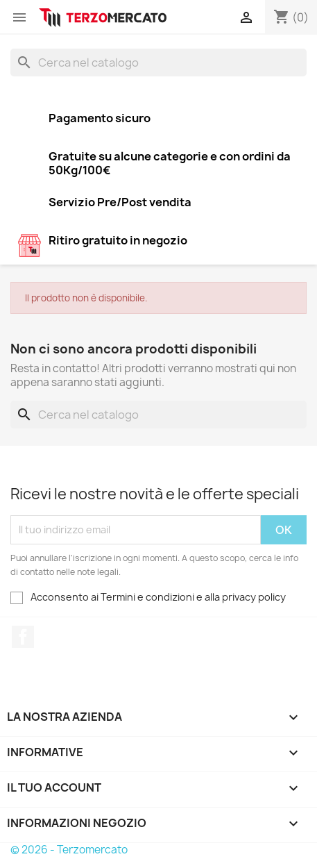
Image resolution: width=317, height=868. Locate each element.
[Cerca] (158, 62)
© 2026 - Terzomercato (69, 850)
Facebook (23, 637)
